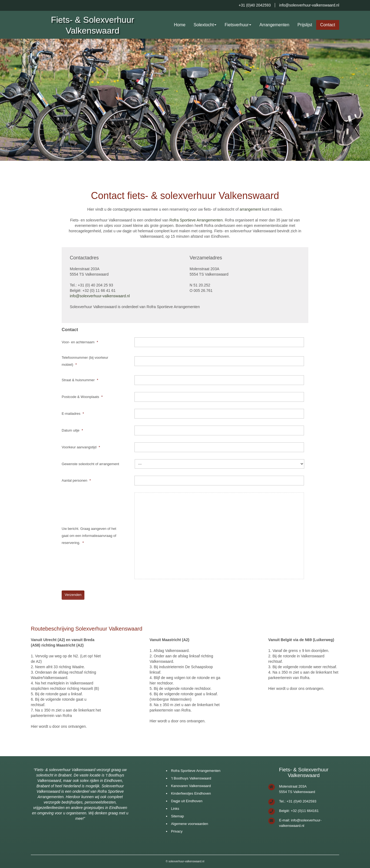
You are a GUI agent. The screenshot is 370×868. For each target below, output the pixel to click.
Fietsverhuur (237, 25)
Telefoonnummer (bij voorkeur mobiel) (85, 361)
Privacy (177, 831)
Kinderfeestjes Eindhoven (191, 793)
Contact (328, 25)
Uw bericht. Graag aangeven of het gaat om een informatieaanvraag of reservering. (89, 536)
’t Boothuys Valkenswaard (191, 778)
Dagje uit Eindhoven (187, 801)
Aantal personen (76, 480)
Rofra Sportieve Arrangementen (196, 220)
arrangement (250, 209)
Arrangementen (274, 25)
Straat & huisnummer (80, 380)
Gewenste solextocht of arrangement (90, 464)
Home (180, 25)
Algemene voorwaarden (189, 824)
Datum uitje (72, 430)
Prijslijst (305, 25)
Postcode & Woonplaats (82, 397)
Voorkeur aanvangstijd (81, 447)
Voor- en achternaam (80, 342)
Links (175, 809)
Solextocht (204, 25)
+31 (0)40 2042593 (255, 5)
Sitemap (177, 816)
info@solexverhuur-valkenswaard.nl (309, 5)
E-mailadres (73, 414)
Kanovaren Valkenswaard (191, 786)
